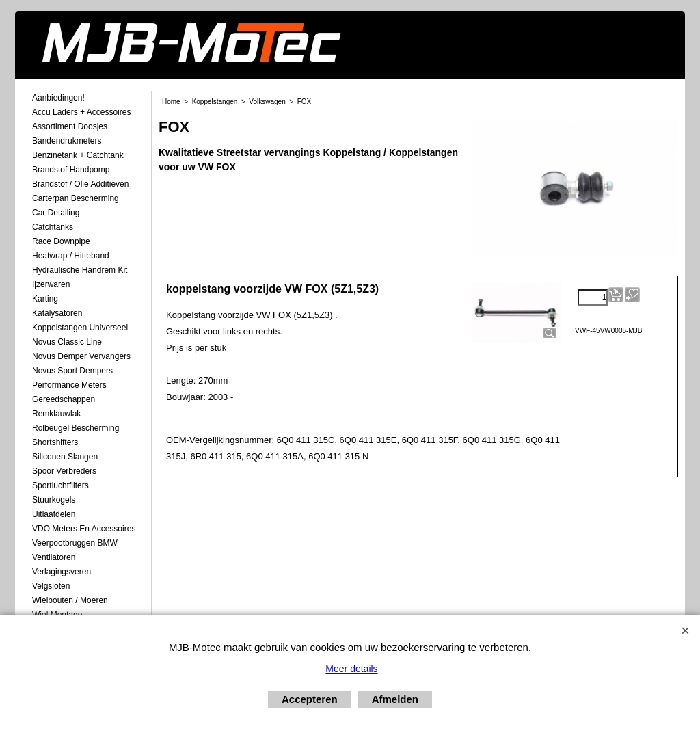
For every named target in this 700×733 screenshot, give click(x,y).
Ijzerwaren (51, 284)
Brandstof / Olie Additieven (80, 184)
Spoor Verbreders (64, 471)
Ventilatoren (54, 557)
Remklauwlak (56, 414)
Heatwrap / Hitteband (71, 256)
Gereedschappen (64, 399)
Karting (45, 299)
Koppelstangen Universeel (80, 328)
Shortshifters (55, 442)
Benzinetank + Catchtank (78, 155)
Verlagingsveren (62, 572)
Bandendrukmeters (67, 141)
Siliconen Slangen (65, 457)
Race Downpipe (61, 241)
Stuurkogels (54, 500)
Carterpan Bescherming (76, 198)
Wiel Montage (57, 615)
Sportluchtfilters (60, 485)
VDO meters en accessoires (84, 529)
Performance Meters (69, 385)
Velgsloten (51, 586)
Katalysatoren (57, 313)
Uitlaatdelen (54, 514)
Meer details (351, 669)
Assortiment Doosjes (70, 126)
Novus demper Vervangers (81, 356)
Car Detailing (56, 213)
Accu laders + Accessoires (81, 112)
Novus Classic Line (67, 342)
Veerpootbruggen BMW (75, 543)
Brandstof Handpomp (71, 170)
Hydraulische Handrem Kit (80, 270)
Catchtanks (53, 227)
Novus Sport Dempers (72, 371)
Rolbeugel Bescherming (76, 428)
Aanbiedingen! (58, 98)
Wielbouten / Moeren (70, 600)
